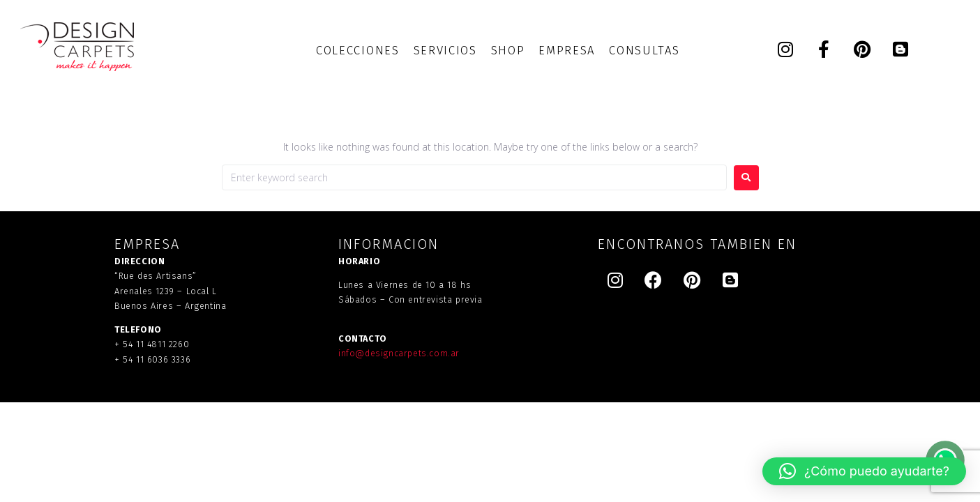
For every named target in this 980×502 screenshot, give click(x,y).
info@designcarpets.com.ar (399, 353)
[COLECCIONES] (357, 51)
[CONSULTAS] (644, 51)
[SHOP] (508, 51)
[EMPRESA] (567, 51)
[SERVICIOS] (445, 51)
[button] (864, 471)
